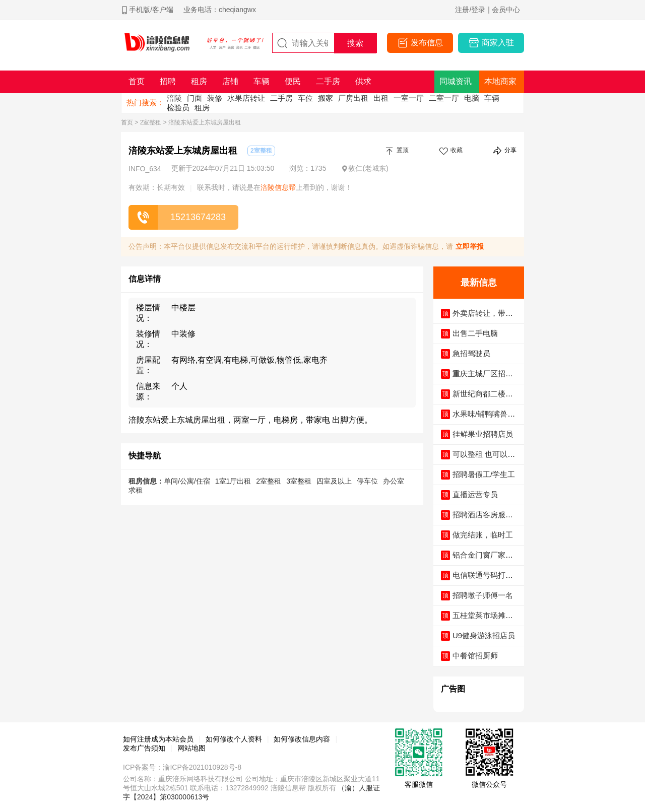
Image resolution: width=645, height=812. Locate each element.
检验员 (178, 108)
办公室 (394, 481)
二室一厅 (444, 98)
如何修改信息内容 (302, 739)
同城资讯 (456, 81)
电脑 (472, 98)
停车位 (367, 481)
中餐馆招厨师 (475, 656)
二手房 (281, 98)
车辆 (492, 98)
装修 (215, 98)
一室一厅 (409, 98)
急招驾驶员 (471, 353)
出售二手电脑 (475, 333)
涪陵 (174, 98)
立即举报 (470, 246)
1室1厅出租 (233, 481)
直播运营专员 (475, 494)
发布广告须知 (144, 748)
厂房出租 (353, 98)
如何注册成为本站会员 (158, 739)
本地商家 (500, 81)
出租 (381, 98)
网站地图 (191, 748)
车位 (305, 98)
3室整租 (299, 481)
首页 (127, 122)
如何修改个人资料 (234, 739)
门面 (195, 98)
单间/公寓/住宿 (187, 481)
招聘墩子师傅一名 (483, 595)
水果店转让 (246, 98)
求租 (136, 490)
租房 (202, 108)
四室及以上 (334, 481)
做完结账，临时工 (483, 535)
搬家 (326, 98)
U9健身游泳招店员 (484, 635)
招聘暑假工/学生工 (484, 474)
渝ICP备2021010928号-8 (202, 767)
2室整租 (151, 122)
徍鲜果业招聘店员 (483, 434)
